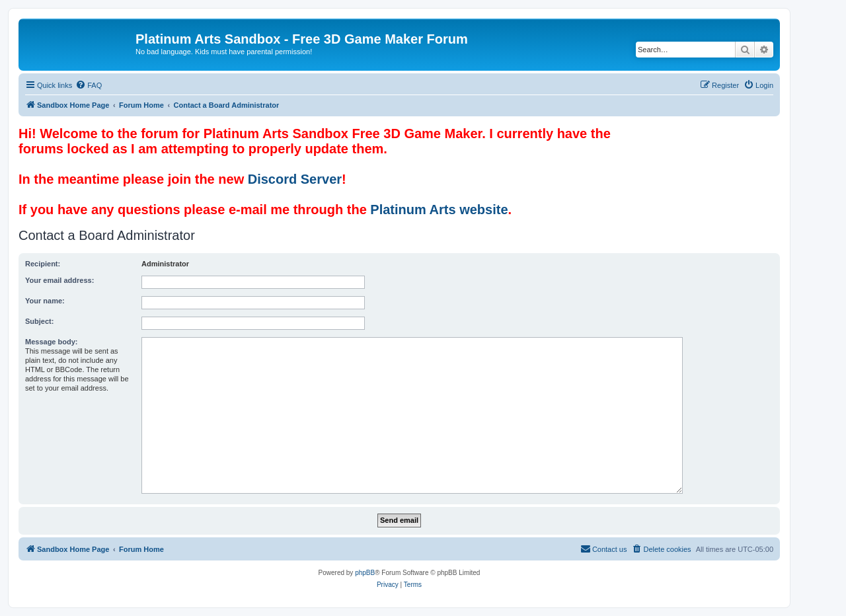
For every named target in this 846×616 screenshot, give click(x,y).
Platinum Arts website (439, 210)
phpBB (365, 573)
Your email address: (59, 280)
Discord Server (295, 179)
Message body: (51, 342)
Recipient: (43, 264)
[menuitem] (89, 85)
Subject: (39, 321)
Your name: (45, 301)
